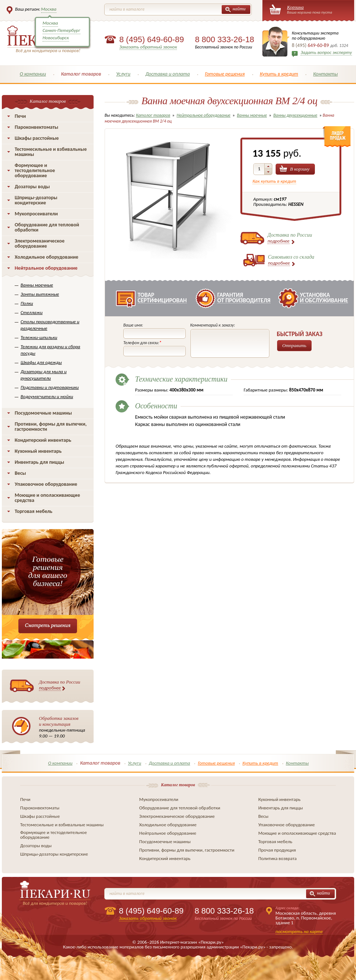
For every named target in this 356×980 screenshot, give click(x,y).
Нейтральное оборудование (46, 268)
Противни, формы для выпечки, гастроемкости (51, 427)
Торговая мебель (34, 511)
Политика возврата (278, 858)
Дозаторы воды (32, 187)
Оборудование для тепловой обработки (47, 227)
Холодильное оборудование (46, 257)
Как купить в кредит (274, 181)
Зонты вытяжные (40, 294)
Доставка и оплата (168, 74)
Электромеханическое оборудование (40, 243)
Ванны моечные (37, 285)
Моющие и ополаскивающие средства (47, 498)
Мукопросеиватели (36, 214)
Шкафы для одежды (41, 362)
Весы (20, 473)
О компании (33, 74)
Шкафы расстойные (37, 138)
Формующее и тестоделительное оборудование (35, 170)
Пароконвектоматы (37, 127)
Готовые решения (225, 74)
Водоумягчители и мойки (47, 396)
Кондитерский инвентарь (43, 440)
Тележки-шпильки (39, 337)
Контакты (325, 74)
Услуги (123, 74)
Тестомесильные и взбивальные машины (51, 152)
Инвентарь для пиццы (39, 462)
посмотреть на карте (299, 931)
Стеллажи (32, 312)
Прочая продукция (277, 850)
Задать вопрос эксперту (326, 52)
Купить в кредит (279, 74)
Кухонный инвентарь (38, 451)
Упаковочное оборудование (46, 484)
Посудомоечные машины (43, 413)
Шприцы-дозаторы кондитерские (36, 200)
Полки (27, 303)
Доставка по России (60, 685)
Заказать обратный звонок (148, 47)
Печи (20, 116)
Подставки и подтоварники (50, 387)
